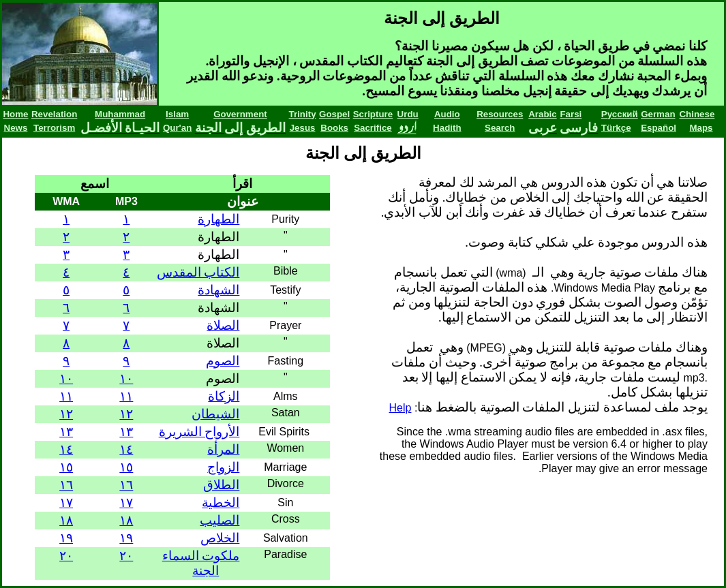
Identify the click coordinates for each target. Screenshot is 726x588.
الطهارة (218, 219)
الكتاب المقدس (198, 272)
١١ (126, 396)
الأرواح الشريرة (199, 432)
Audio (447, 114)
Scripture (373, 114)
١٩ (126, 538)
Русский (620, 114)
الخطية (221, 502)
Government (240, 114)
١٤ (126, 449)
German (658, 114)
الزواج (223, 467)
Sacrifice (373, 128)
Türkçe (616, 128)
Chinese (697, 114)
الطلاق (221, 485)
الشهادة (218, 290)
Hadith (447, 128)
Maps (701, 128)
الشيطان (215, 414)
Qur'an (177, 128)
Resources (500, 114)
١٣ (126, 432)
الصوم (223, 361)
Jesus (303, 128)
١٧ (126, 502)
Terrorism (54, 128)
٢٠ (126, 556)
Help (400, 408)
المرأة (223, 449)
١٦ (126, 485)
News (16, 128)
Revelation (54, 114)
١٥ (126, 467)
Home (15, 114)
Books (334, 128)
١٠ (126, 378)
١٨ (126, 520)
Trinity (303, 114)
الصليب (220, 520)
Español (659, 128)
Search (500, 128)
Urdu (408, 114)
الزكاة (224, 396)
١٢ (126, 414)
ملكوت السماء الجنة (201, 563)
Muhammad (120, 114)
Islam (177, 114)
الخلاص (220, 538)
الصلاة (223, 325)
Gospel (334, 114)
